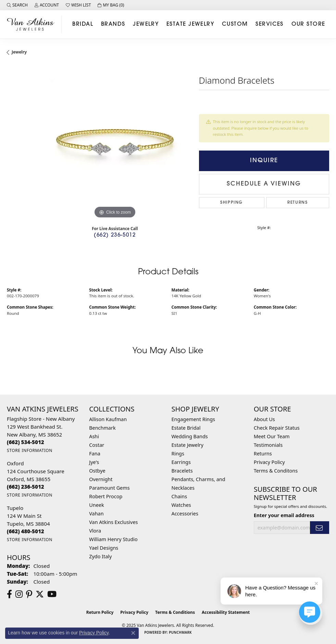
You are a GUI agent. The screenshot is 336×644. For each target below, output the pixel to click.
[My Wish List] (78, 5)
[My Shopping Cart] (111, 5)
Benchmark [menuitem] (102, 428)
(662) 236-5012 (115, 235)
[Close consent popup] (133, 633)
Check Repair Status (277, 428)
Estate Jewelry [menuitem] (188, 445)
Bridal (83, 24)
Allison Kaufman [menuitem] (108, 419)
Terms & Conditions (175, 612)
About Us (264, 419)
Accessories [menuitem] (185, 514)
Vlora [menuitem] (95, 531)
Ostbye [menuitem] (97, 471)
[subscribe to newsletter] (320, 528)
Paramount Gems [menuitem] (109, 488)
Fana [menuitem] (95, 454)
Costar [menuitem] (97, 445)
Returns (297, 203)
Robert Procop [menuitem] (106, 496)
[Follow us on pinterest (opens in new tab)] (29, 594)
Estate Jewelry (190, 24)
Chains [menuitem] (179, 496)
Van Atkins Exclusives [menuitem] (113, 522)
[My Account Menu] (47, 5)
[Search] (17, 5)
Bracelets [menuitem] (182, 471)
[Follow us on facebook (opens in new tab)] (9, 594)
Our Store (308, 24)
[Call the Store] (26, 442)
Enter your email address (284, 515)
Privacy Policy (269, 462)
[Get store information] (30, 450)
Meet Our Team (272, 436)
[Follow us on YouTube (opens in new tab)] (52, 594)
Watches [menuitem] (181, 505)
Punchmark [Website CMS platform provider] (180, 632)
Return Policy (100, 612)
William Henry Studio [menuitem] (113, 539)
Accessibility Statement (226, 612)
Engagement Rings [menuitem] (194, 419)
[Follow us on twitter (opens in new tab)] (40, 594)
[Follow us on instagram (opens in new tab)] (19, 594)
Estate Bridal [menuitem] (186, 428)
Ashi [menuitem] (94, 436)
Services (270, 24)
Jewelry (146, 24)
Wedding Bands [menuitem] (190, 436)
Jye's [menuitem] (94, 462)
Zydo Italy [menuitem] (100, 556)
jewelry (19, 52)
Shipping (232, 203)
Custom (235, 24)
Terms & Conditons (276, 471)
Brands (113, 24)
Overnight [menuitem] (101, 479)
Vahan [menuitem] (96, 514)
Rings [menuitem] (178, 454)
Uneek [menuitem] (96, 505)
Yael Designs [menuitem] (104, 548)
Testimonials (268, 445)
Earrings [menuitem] (181, 462)
